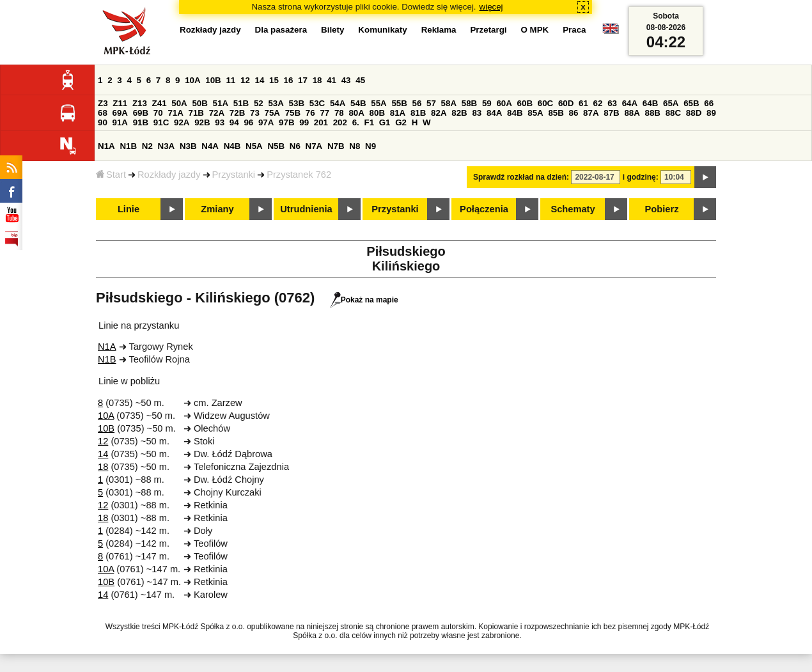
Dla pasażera (281, 30)
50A (179, 103)
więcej (491, 7)
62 (598, 103)
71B (196, 113)
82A (439, 113)
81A (398, 113)
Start (111, 175)
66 (709, 103)
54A (338, 103)
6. (356, 122)
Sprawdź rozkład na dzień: (521, 177)
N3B (188, 146)
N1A (106, 146)
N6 (295, 146)
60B (525, 103)
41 (332, 80)
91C (161, 122)
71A (175, 113)
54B (358, 103)
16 (289, 80)
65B (691, 103)
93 (220, 122)
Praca (574, 30)
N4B (232, 146)
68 (103, 113)
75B (293, 113)
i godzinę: (641, 177)
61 (583, 103)
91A (120, 122)
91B (141, 122)
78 (339, 113)
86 (574, 113)
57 (431, 103)
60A (504, 103)
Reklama (439, 30)
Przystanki (234, 175)
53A (276, 103)
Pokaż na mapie (364, 300)
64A (630, 103)
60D (566, 103)
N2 (147, 146)
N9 (371, 146)
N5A (254, 146)
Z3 (103, 103)
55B (399, 103)
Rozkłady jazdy (169, 175)
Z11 (120, 103)
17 (303, 80)
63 (612, 103)
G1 (385, 122)
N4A (210, 146)
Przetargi (488, 30)
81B (418, 113)
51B (241, 103)
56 (417, 103)
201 (321, 122)
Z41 (160, 103)
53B (297, 103)
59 (487, 103)
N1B (128, 146)
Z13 (140, 103)
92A (182, 122)
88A (632, 113)
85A (535, 113)
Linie (129, 209)
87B (611, 113)
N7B (336, 146)
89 (711, 113)
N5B (276, 146)
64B (650, 103)
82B (459, 113)
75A (272, 113)
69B (141, 113)
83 (477, 113)
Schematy (573, 209)
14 (260, 80)
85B (556, 113)
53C (317, 103)
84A (494, 113)
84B (515, 113)
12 (245, 80)
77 (324, 113)
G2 (401, 122)
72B (237, 113)
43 (346, 80)
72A (217, 113)
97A (266, 122)
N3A (167, 146)
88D (694, 113)
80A (356, 113)
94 (234, 122)
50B (199, 103)
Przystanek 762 (299, 175)
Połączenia (484, 209)
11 (230, 80)
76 (310, 113)
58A (449, 103)
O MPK (535, 30)
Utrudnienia (306, 209)
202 (340, 122)
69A (120, 113)
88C (673, 113)
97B (286, 122)
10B (213, 80)
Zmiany (217, 209)
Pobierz (662, 209)
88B (653, 113)
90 (103, 122)
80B (377, 113)
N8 (355, 146)
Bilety (332, 30)
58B (469, 103)
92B (202, 122)
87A (591, 113)
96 (248, 122)
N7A (314, 146)
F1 (369, 122)
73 (255, 113)
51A (221, 103)
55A (379, 103)
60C (545, 103)
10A (192, 80)
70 (158, 113)
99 (304, 122)
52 (259, 103)
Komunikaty (382, 30)
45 (360, 80)
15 (274, 80)
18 (317, 80)
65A (671, 103)
